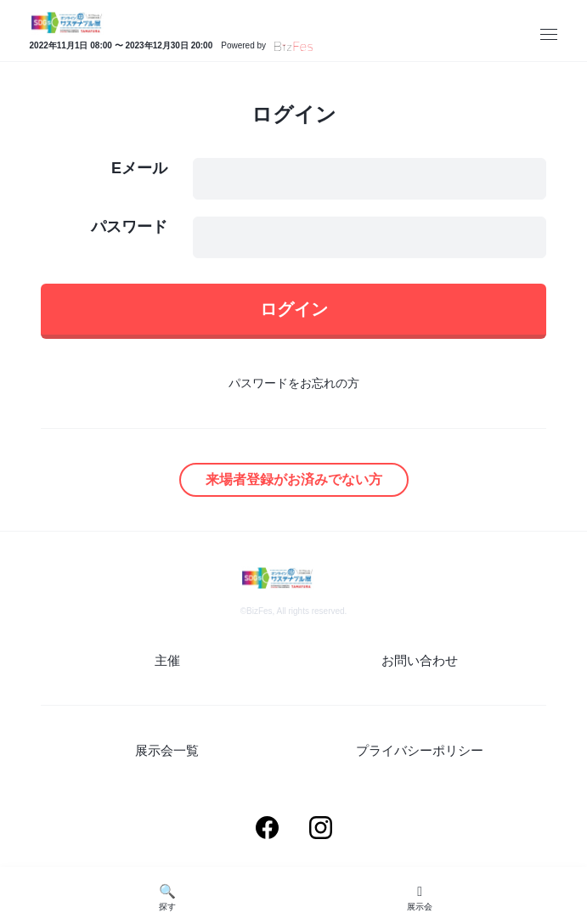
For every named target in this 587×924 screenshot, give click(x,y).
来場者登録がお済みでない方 (294, 479)
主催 (167, 660)
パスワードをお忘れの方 (294, 383)
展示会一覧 (167, 750)
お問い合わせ (420, 660)
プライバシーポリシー (420, 750)
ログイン (294, 309)
